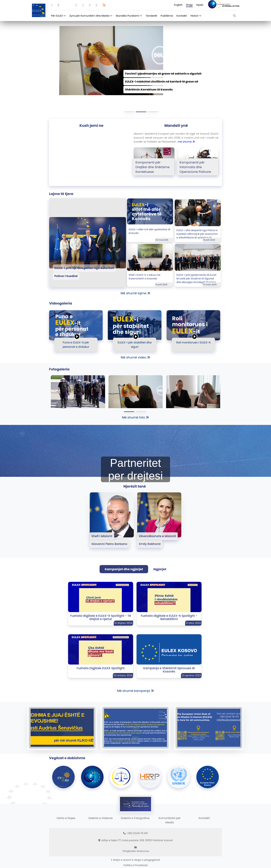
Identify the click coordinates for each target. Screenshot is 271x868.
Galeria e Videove (101, 818)
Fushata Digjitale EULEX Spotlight (101, 668)
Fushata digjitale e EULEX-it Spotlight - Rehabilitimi (169, 617)
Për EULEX (57, 16)
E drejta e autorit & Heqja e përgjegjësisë (136, 860)
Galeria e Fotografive (135, 818)
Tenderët (151, 16)
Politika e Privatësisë (135, 865)
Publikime (167, 16)
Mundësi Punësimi (127, 16)
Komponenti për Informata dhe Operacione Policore (195, 167)
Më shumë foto (136, 417)
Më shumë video (136, 357)
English (178, 5)
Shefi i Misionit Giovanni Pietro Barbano (109, 540)
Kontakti (182, 16)
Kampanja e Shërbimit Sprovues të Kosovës (169, 670)
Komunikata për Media (170, 820)
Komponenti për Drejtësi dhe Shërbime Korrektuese (153, 167)
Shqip (189, 5)
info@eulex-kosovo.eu (136, 851)
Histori (194, 16)
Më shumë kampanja (135, 691)
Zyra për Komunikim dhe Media (89, 16)
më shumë (186, 142)
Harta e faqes (66, 818)
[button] (129, 112)
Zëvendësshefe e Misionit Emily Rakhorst (157, 540)
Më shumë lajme (135, 293)
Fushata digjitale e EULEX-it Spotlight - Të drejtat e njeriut (101, 617)
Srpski (200, 5)
